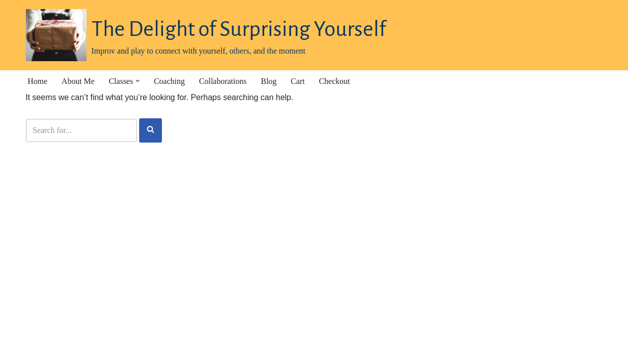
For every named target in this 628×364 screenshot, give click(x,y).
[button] (138, 81)
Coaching (169, 81)
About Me (78, 81)
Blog (268, 81)
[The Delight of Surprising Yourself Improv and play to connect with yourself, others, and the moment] (206, 35)
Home (38, 81)
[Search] (81, 130)
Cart (298, 81)
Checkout (334, 81)
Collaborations (223, 81)
